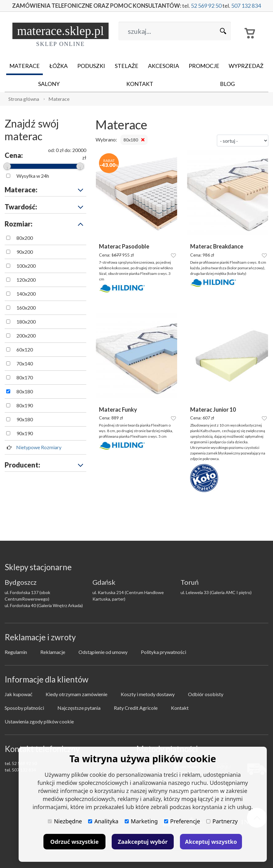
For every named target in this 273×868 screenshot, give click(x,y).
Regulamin (16, 652)
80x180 (25, 391)
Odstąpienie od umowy (103, 652)
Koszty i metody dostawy (148, 694)
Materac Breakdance (217, 246)
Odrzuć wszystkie (74, 842)
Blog (227, 84)
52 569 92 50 (206, 6)
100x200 (26, 266)
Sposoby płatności (24, 708)
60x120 (25, 349)
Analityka (103, 821)
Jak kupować (18, 694)
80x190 (25, 405)
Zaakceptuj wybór (143, 842)
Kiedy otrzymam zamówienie (76, 694)
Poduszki (91, 66)
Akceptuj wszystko (211, 842)
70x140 (25, 363)
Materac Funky (118, 410)
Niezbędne (65, 821)
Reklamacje (53, 652)
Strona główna (24, 99)
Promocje (204, 66)
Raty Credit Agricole (136, 708)
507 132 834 (246, 6)
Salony (49, 84)
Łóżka (58, 66)
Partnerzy (222, 821)
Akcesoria (163, 66)
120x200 (26, 280)
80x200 (25, 238)
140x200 (26, 294)
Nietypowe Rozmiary (39, 447)
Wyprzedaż (246, 66)
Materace (25, 66)
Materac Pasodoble (124, 246)
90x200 (25, 252)
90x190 (25, 433)
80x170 (25, 377)
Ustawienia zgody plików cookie (39, 721)
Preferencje (182, 821)
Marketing (141, 821)
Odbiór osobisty (206, 694)
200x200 (26, 336)
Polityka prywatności (163, 652)
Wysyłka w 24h (33, 176)
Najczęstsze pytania (79, 708)
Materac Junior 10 (213, 410)
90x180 (25, 419)
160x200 (26, 308)
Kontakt (140, 84)
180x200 (26, 322)
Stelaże (127, 66)
